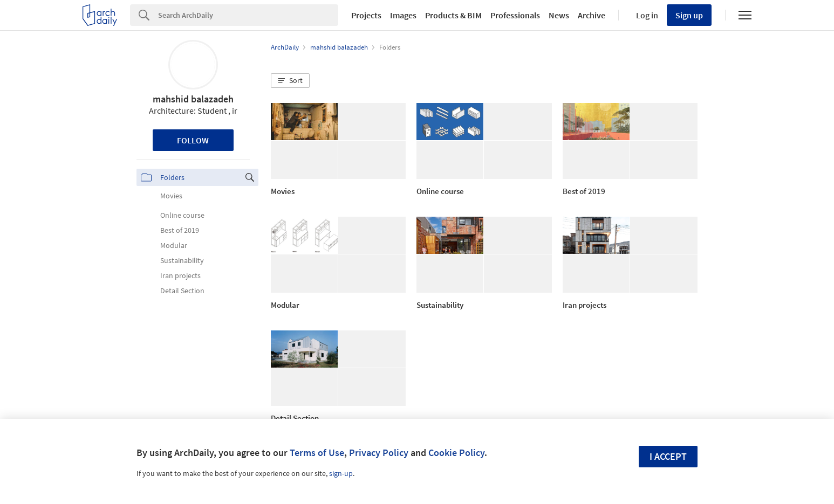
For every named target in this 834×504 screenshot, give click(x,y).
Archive (592, 15)
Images (403, 15)
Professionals (515, 15)
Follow (193, 140)
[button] (290, 81)
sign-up (341, 473)
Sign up (689, 15)
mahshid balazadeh (193, 99)
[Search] (248, 15)
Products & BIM (453, 15)
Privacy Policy (379, 453)
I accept (668, 456)
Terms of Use (317, 453)
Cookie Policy (456, 453)
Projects (366, 15)
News (559, 15)
